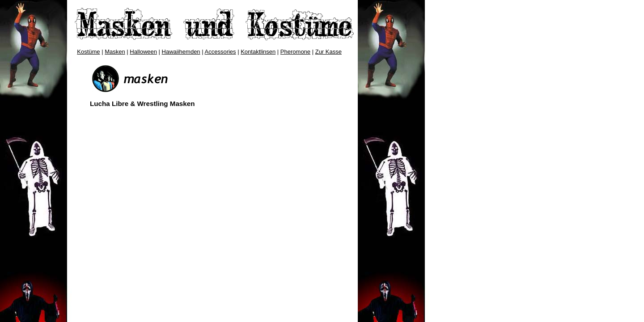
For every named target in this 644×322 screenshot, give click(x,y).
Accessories (220, 52)
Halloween (143, 52)
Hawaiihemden (181, 52)
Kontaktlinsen (258, 52)
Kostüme (88, 52)
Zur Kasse (328, 52)
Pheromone (295, 52)
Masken (115, 52)
